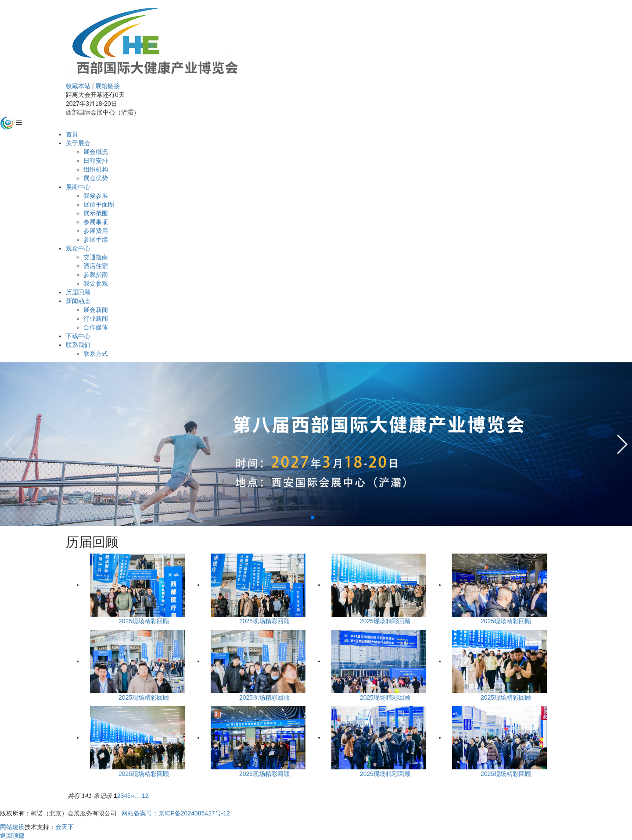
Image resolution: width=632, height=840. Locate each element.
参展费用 (96, 231)
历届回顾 (78, 292)
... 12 (142, 796)
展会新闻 (96, 310)
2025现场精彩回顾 (144, 621)
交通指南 (96, 257)
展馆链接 (108, 86)
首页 (72, 134)
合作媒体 (96, 327)
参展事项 (96, 222)
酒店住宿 (96, 266)
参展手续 (96, 239)
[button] (312, 518)
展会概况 (96, 152)
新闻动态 (78, 301)
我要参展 (96, 196)
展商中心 (78, 187)
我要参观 (96, 283)
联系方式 (96, 354)
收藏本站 (78, 86)
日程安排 (96, 161)
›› (133, 796)
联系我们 (78, 345)
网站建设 (12, 827)
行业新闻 (96, 318)
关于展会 (78, 143)
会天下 (65, 827)
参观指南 (96, 275)
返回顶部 (12, 836)
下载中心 (78, 336)
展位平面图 (99, 204)
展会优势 (96, 178)
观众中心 (78, 248)
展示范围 (96, 213)
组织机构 (96, 169)
